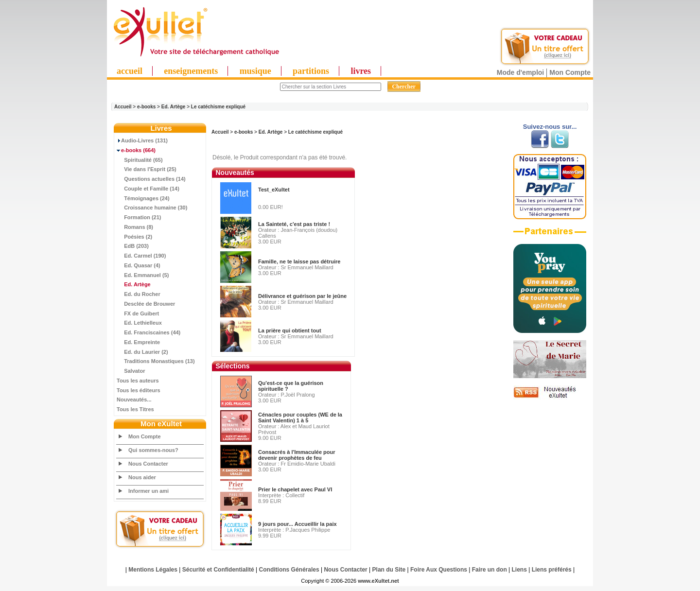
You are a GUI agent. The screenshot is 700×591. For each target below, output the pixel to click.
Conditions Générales (289, 570)
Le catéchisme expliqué (218, 107)
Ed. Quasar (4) (139, 265)
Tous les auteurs (138, 381)
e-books (146, 107)
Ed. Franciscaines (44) (149, 332)
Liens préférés (552, 570)
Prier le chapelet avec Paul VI (295, 489)
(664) (136, 150)
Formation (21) (139, 217)
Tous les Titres (135, 409)
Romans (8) (135, 227)
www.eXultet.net (378, 581)
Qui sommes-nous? (153, 450)
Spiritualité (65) (140, 160)
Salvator (131, 371)
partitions (311, 71)
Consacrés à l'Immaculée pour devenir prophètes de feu (297, 455)
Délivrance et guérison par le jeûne (302, 296)
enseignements (191, 71)
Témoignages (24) (143, 198)
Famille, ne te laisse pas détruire (299, 261)
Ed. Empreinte (138, 342)
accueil (130, 71)
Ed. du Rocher (139, 294)
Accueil (123, 107)
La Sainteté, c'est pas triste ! (294, 224)
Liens (519, 570)
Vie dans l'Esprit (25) (147, 169)
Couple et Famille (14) (148, 189)
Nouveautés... (134, 400)
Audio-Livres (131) (142, 140)
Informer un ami (149, 491)
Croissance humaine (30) (152, 208)
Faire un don (490, 570)
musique (255, 71)
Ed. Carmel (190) (141, 256)
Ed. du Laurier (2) (142, 352)
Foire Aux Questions (439, 570)
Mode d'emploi (520, 72)
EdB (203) (133, 246)
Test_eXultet (274, 190)
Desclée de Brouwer (146, 304)
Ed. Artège (174, 107)
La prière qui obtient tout (290, 330)
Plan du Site (389, 570)
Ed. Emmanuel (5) (143, 275)
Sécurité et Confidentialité (218, 570)
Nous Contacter (148, 464)
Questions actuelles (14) (151, 179)
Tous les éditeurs (139, 390)
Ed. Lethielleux (139, 323)
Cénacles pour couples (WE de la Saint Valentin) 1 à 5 (300, 417)
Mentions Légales (153, 570)
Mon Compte (570, 72)
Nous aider (142, 477)
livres (361, 71)
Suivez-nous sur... (550, 127)
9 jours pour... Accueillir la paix (297, 524)
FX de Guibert (138, 313)
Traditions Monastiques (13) (156, 361)
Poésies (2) (134, 237)
